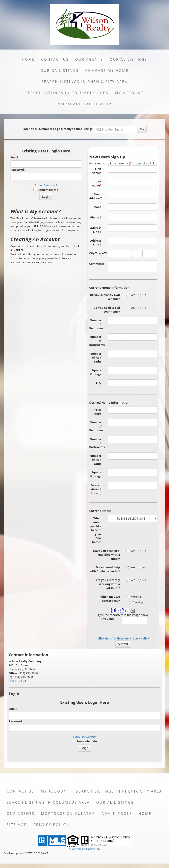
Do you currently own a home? (105, 297)
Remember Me (46, 190)
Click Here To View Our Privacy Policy (123, 638)
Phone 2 (96, 217)
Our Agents (89, 59)
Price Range (97, 412)
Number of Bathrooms (97, 341)
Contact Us (55, 59)
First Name (96, 171)
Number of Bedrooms (96, 324)
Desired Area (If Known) (96, 489)
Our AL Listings (128, 59)
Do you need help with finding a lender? (105, 569)
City (99, 383)
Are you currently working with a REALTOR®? (108, 584)
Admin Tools (117, 814)
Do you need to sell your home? (107, 310)
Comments (97, 264)
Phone (97, 207)
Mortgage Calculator (85, 104)
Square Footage (96, 372)
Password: (18, 170)
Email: (15, 157)
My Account (129, 93)
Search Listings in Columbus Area (67, 93)
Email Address (96, 196)
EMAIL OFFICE (18, 681)
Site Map (17, 825)
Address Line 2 (96, 243)
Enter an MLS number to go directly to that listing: (57, 129)
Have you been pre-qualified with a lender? (106, 555)
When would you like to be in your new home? (96, 530)
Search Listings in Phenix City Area (84, 82)
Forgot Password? (46, 185)
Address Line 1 (96, 230)
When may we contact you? (110, 599)
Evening (136, 602)
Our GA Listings (59, 71)
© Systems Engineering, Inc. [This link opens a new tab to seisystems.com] (84, 849)
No (142, 295)
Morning (134, 597)
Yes (131, 295)
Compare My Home (107, 71)
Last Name (96, 183)
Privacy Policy (51, 825)
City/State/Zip (97, 253)
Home (28, 59)
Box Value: (108, 619)
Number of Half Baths (96, 357)
